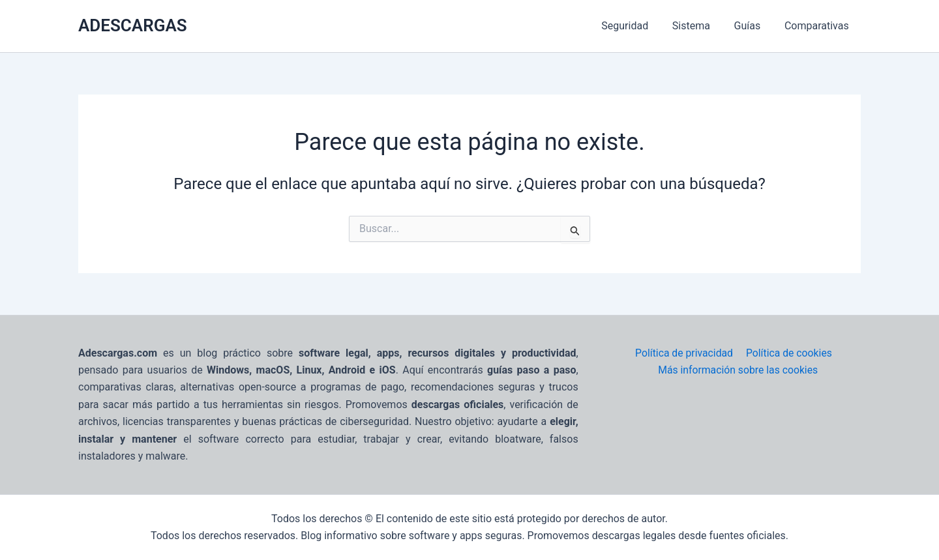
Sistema (698, 26)
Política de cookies (788, 353)
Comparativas (818, 26)
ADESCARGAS (133, 25)
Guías (752, 26)
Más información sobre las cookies (738, 370)
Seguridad (636, 26)
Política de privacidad (684, 353)
